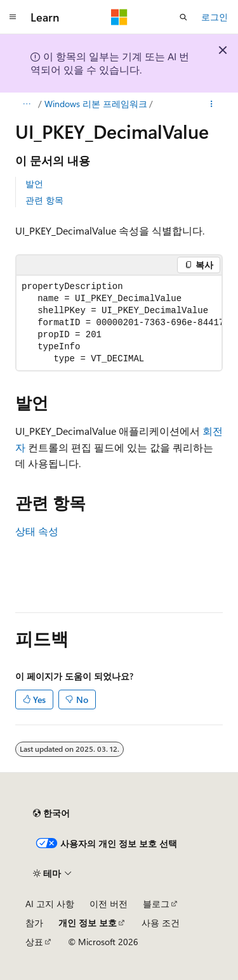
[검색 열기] (183, 17)
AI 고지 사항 (50, 904)
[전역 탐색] (13, 17)
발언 (34, 184)
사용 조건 (161, 923)
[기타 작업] (212, 104)
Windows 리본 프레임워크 (96, 104)
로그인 (215, 17)
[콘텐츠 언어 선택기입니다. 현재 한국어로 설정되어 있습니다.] (51, 813)
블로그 (156, 904)
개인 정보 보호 (88, 923)
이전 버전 (109, 904)
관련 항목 (44, 200)
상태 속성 (37, 531)
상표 (34, 942)
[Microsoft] (119, 17)
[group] (119, 323)
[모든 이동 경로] (26, 104)
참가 (34, 923)
